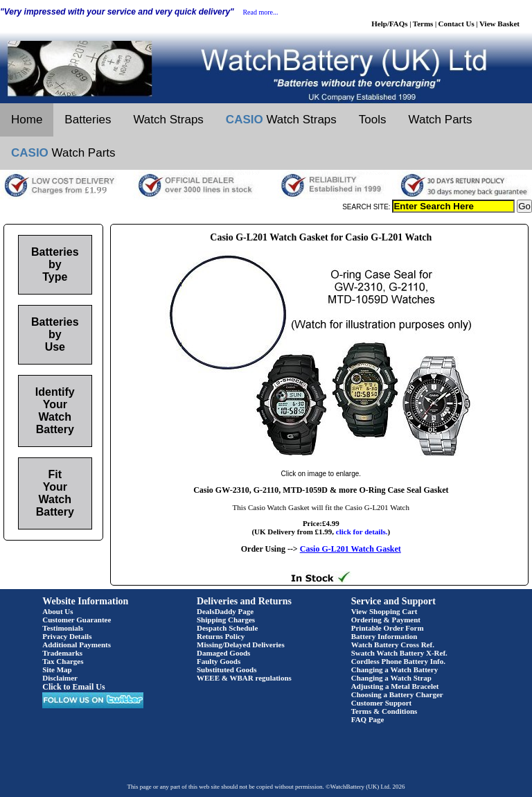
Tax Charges (63, 661)
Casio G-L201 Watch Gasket (351, 549)
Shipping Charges (226, 620)
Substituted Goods (227, 669)
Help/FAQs (389, 24)
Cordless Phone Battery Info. (398, 661)
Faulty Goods (219, 661)
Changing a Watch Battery (394, 669)
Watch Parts (441, 120)
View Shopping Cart (384, 611)
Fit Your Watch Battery (55, 493)
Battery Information (384, 636)
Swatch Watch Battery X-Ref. (399, 653)
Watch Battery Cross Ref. (393, 645)
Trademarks (62, 653)
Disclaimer (60, 678)
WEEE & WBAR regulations (244, 678)
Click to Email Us (73, 687)
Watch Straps (168, 120)
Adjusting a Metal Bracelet (395, 686)
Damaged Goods (223, 653)
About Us (57, 611)
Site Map (57, 669)
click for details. (362, 532)
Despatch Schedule (227, 628)
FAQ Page (368, 719)
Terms (423, 24)
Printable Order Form (388, 628)
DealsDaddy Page (225, 611)
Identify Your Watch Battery (55, 411)
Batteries (88, 120)
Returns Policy (221, 636)
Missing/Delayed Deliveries (241, 645)
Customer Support (382, 703)
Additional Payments (77, 645)
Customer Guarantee (77, 620)
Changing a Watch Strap (391, 678)
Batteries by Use (55, 334)
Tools (373, 120)
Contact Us (456, 24)
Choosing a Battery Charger (397, 694)
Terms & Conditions (384, 711)
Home (27, 120)
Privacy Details (67, 636)
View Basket (499, 24)
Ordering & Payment (386, 620)
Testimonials (63, 628)
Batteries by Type (55, 264)
